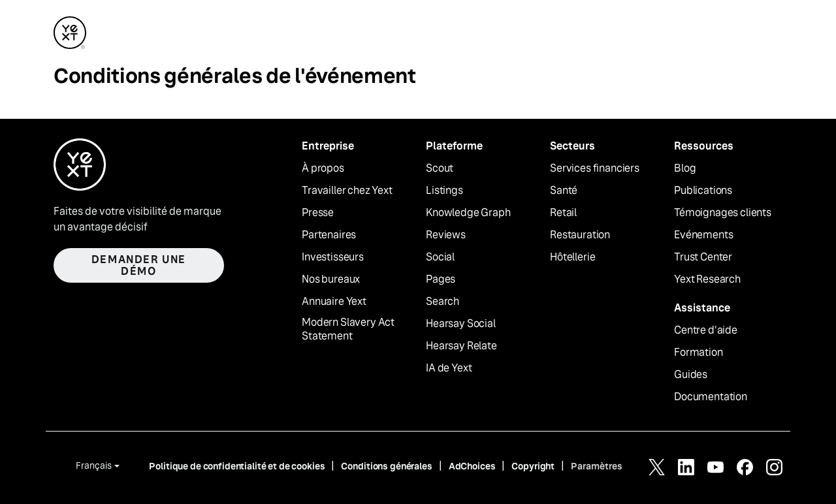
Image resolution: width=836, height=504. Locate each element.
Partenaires (329, 235)
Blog (685, 168)
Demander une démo (139, 265)
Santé (564, 191)
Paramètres (597, 466)
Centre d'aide (706, 330)
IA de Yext (449, 368)
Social (440, 257)
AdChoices (472, 466)
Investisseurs (333, 257)
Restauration (580, 235)
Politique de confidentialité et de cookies (237, 466)
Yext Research (707, 279)
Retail (563, 213)
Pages (441, 279)
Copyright (533, 466)
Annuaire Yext (334, 302)
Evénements (703, 235)
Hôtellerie (572, 257)
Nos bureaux (331, 279)
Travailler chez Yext (347, 191)
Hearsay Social (461, 324)
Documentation (711, 397)
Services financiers (595, 168)
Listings (444, 191)
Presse (318, 213)
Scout (440, 168)
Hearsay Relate (461, 346)
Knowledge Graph (468, 213)
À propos (323, 168)
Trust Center (703, 257)
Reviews (446, 235)
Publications (703, 191)
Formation (699, 353)
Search (442, 302)
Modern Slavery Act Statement (348, 329)
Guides (691, 375)
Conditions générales (386, 466)
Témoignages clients (723, 213)
